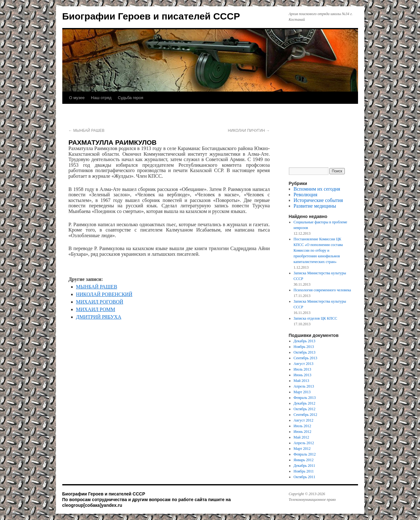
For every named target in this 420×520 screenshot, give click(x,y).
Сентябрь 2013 (305, 358)
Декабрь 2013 (304, 341)
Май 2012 (301, 437)
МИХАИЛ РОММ (96, 309)
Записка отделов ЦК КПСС (315, 318)
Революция (305, 195)
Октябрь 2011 (304, 477)
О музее (77, 98)
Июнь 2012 (302, 432)
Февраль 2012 (305, 454)
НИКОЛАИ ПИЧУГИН (249, 131)
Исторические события (318, 200)
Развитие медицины (315, 206)
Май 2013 (301, 381)
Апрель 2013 (304, 386)
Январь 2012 (304, 460)
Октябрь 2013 (305, 352)
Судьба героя (130, 98)
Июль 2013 (302, 369)
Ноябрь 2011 (304, 471)
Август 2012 (303, 420)
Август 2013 (303, 364)
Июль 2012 (302, 426)
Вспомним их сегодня (317, 189)
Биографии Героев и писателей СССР (151, 16)
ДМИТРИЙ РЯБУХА (99, 317)
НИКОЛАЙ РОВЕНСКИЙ (104, 294)
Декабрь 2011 (304, 466)
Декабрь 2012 (304, 403)
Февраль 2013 (305, 398)
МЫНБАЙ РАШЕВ (87, 131)
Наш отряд (101, 98)
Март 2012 (302, 449)
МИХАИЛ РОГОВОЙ (100, 302)
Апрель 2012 (304, 443)
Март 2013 (302, 392)
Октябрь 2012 (305, 409)
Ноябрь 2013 (304, 347)
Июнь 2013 (302, 375)
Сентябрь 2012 (305, 415)
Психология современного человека (322, 290)
